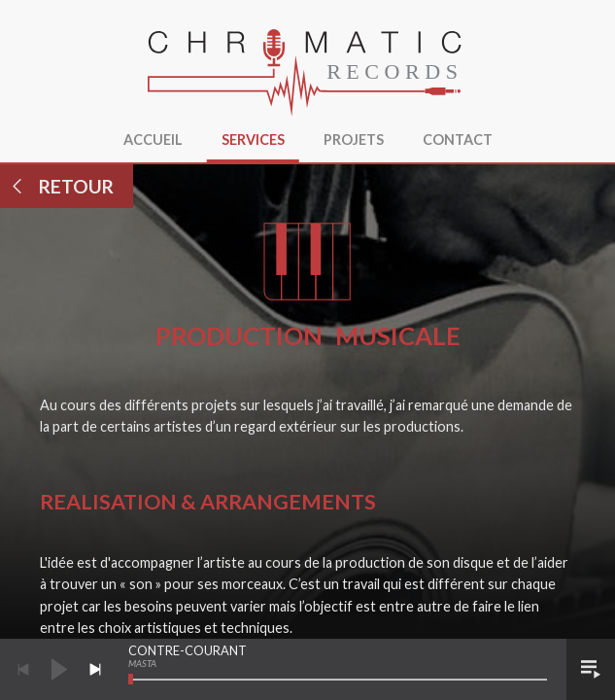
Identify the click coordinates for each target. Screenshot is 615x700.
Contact (458, 140)
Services (253, 140)
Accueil (153, 140)
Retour (62, 186)
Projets (354, 140)
